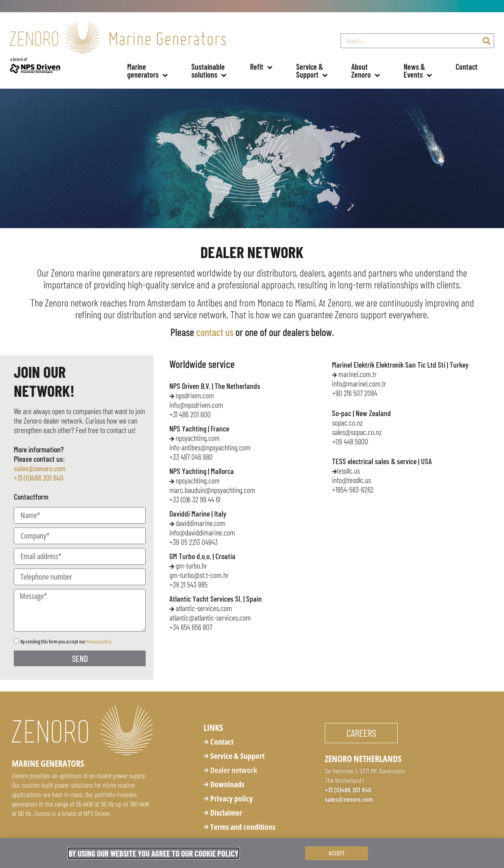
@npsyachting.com (212, 490)
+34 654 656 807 (191, 627)
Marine (147, 73)
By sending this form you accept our (66, 641)
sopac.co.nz (347, 422)
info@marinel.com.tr (359, 383)
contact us (215, 332)
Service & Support (237, 756)
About (366, 73)
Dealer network (234, 770)
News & (418, 73)
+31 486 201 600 (190, 414)
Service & (312, 73)
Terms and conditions (243, 827)
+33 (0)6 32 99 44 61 (195, 499)
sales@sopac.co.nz (357, 432)
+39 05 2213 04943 (194, 542)
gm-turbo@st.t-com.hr (199, 575)
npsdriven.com (195, 395)
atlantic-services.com (201, 608)
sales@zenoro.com (40, 468)
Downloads (227, 784)
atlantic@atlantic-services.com (210, 617)
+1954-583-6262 (353, 489)
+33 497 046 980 (191, 457)
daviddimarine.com (197, 523)
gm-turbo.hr (188, 565)
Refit (261, 68)
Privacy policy (99, 641)
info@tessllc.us (351, 480)
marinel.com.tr (354, 374)
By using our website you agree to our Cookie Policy (154, 853)
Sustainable (209, 73)
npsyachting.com (198, 438)
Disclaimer (226, 813)
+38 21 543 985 (188, 584)
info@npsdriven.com (196, 405)
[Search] (486, 41)
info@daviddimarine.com (202, 532)
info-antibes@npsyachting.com (210, 447)
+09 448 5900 (350, 441)
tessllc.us (347, 470)
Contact (467, 67)
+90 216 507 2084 (355, 393)
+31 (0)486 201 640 (39, 478)
